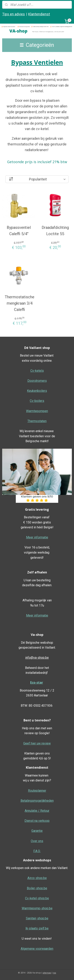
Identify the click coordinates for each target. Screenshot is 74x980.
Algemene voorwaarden (37, 949)
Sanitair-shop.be (37, 918)
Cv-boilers (37, 401)
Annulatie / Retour (37, 811)
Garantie (37, 831)
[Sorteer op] (37, 179)
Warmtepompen (37, 411)
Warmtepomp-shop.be (37, 908)
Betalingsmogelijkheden (37, 801)
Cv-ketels (37, 371)
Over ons (37, 841)
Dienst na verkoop (37, 821)
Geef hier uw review (37, 743)
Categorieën (37, 45)
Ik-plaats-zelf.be (37, 928)
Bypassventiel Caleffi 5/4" (19, 231)
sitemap (47, 973)
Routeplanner (37, 791)
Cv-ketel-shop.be (37, 898)
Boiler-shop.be (37, 888)
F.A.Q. (37, 851)
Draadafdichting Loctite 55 (55, 231)
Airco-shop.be (37, 878)
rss (54, 973)
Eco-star (37, 682)
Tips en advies (14, 14)
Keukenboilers (37, 391)
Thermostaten (37, 421)
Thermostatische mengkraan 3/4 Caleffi (20, 303)
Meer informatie (37, 537)
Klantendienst (39, 14)
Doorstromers (37, 381)
